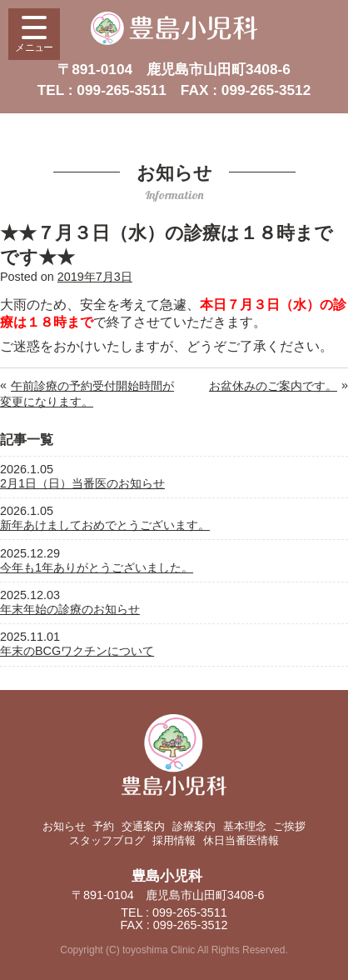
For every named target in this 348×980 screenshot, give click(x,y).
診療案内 (194, 826)
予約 (103, 826)
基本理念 (245, 826)
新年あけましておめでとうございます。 (105, 525)
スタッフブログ (107, 840)
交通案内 (143, 826)
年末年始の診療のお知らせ (70, 609)
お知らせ (64, 826)
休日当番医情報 (241, 840)
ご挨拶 (289, 826)
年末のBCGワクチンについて (77, 651)
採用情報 (174, 840)
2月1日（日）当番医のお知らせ (82, 483)
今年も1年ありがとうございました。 (97, 567)
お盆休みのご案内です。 (273, 386)
